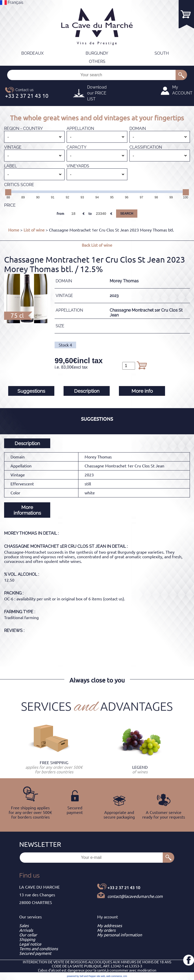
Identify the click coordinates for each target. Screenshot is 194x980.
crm (125, 976)
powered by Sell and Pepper (81, 976)
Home (14, 230)
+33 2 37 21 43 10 (124, 888)
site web (101, 976)
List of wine (34, 230)
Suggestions (31, 391)
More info (142, 391)
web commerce (114, 976)
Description (87, 391)
